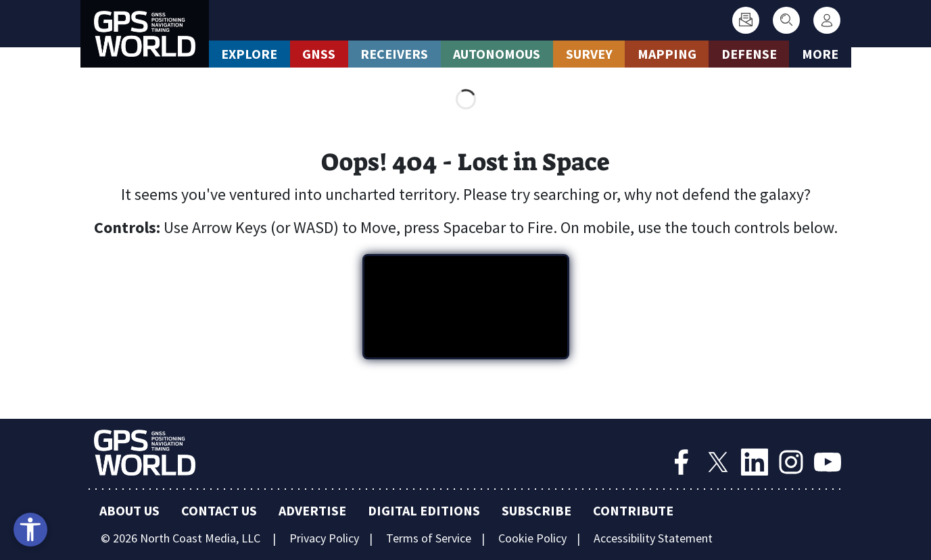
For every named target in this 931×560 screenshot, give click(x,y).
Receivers (394, 54)
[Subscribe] (746, 20)
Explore (249, 54)
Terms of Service (429, 538)
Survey (589, 54)
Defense (749, 54)
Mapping (667, 54)
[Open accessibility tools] (30, 530)
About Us (129, 510)
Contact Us (219, 510)
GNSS (319, 54)
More (820, 54)
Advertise (312, 510)
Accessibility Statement (653, 538)
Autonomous (497, 54)
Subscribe (536, 510)
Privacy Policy (324, 538)
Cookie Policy (532, 538)
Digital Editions (424, 510)
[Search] (786, 20)
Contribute (633, 510)
